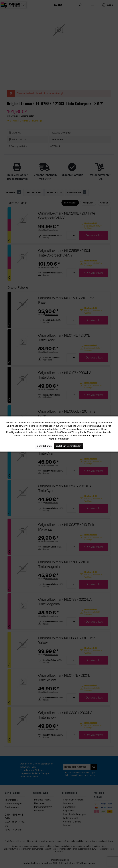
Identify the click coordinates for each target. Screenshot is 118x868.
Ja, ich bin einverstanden (68, 446)
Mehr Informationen (59, 439)
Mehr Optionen (44, 446)
